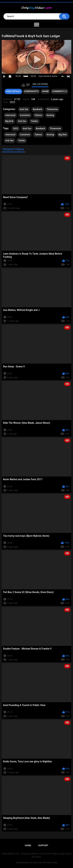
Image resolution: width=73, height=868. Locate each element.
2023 (16, 129)
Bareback (37, 109)
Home (28, 845)
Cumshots (25, 115)
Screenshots (31, 91)
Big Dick (9, 121)
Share (45, 91)
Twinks (34, 121)
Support (43, 845)
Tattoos (38, 115)
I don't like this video (28, 85)
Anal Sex (24, 109)
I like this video (23, 85)
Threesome (52, 109)
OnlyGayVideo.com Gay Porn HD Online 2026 (36, 863)
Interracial (10, 115)
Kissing (50, 115)
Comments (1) (60, 91)
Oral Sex (22, 121)
